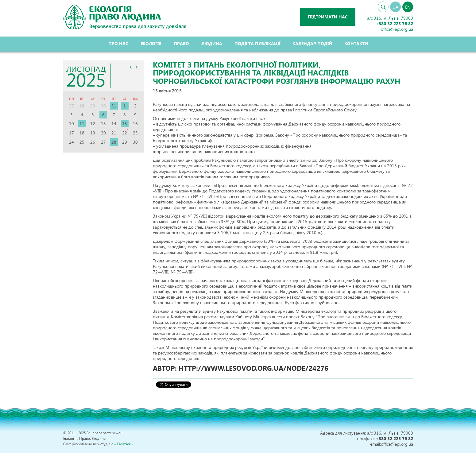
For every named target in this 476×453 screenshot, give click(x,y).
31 (114, 106)
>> (137, 67)
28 (114, 142)
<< (131, 67)
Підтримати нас (328, 17)
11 (82, 124)
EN (408, 7)
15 (125, 124)
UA (395, 7)
